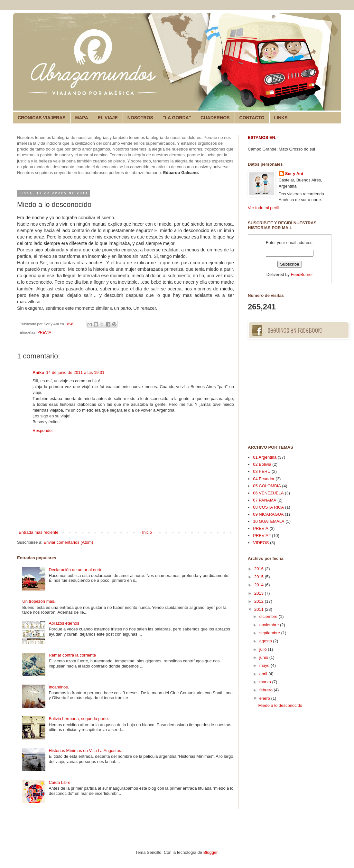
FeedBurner (302, 274)
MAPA (82, 118)
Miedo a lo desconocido (280, 705)
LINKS (281, 118)
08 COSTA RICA (268, 507)
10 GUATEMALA (269, 521)
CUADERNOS (215, 118)
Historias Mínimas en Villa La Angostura (86, 751)
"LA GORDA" (177, 118)
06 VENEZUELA (268, 493)
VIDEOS (261, 543)
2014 (260, 585)
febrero (267, 690)
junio (264, 657)
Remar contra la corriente (72, 655)
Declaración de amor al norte (75, 570)
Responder (43, 430)
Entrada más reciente (39, 532)
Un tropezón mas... (40, 601)
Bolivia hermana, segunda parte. (79, 719)
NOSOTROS (140, 118)
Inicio (147, 532)
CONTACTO (252, 118)
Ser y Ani (294, 174)
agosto (266, 641)
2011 (260, 609)
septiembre (270, 633)
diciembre (269, 616)
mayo (265, 665)
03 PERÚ (262, 471)
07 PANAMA (265, 500)
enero (265, 698)
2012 (260, 601)
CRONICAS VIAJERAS (42, 118)
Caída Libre (59, 782)
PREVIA (44, 332)
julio (264, 649)
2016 (260, 569)
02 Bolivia (262, 464)
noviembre (270, 625)
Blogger (210, 852)
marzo (266, 682)
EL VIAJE (108, 118)
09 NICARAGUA (268, 514)
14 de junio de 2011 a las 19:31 (75, 372)
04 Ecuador (264, 479)
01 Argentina (265, 457)
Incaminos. (59, 687)
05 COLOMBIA (267, 486)
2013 (260, 593)
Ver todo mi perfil (264, 208)
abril (264, 674)
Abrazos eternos (64, 623)
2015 (260, 577)
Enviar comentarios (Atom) (68, 542)
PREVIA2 (262, 536)
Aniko (38, 372)
